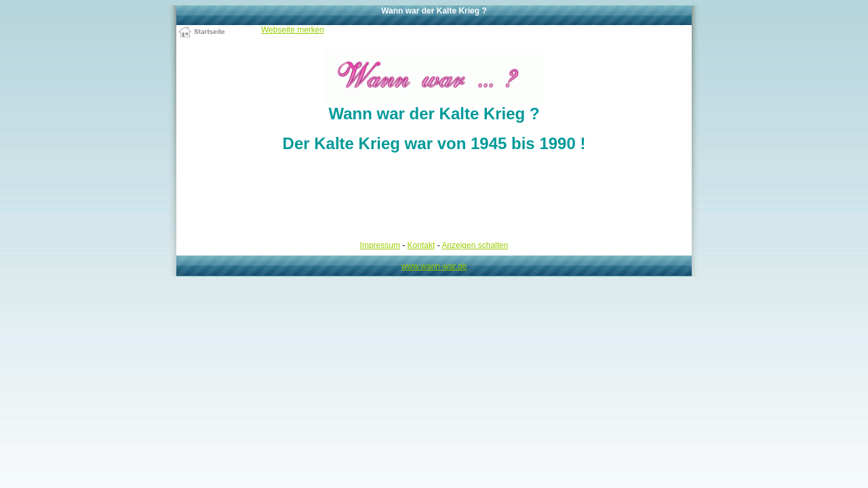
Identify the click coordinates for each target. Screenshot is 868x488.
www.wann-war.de (434, 266)
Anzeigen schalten (475, 245)
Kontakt (421, 245)
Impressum (380, 245)
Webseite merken (293, 30)
